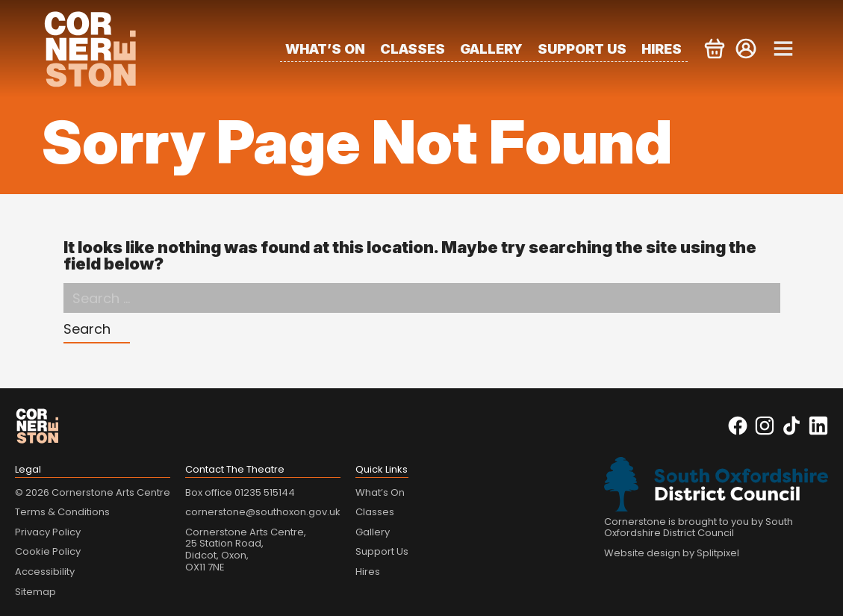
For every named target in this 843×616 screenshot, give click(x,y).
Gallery (491, 49)
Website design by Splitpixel (672, 553)
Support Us (582, 49)
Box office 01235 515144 (240, 492)
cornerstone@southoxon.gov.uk (263, 512)
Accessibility (45, 572)
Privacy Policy (48, 532)
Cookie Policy (48, 551)
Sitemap (35, 592)
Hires (662, 49)
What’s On (325, 49)
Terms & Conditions (62, 512)
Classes (413, 49)
